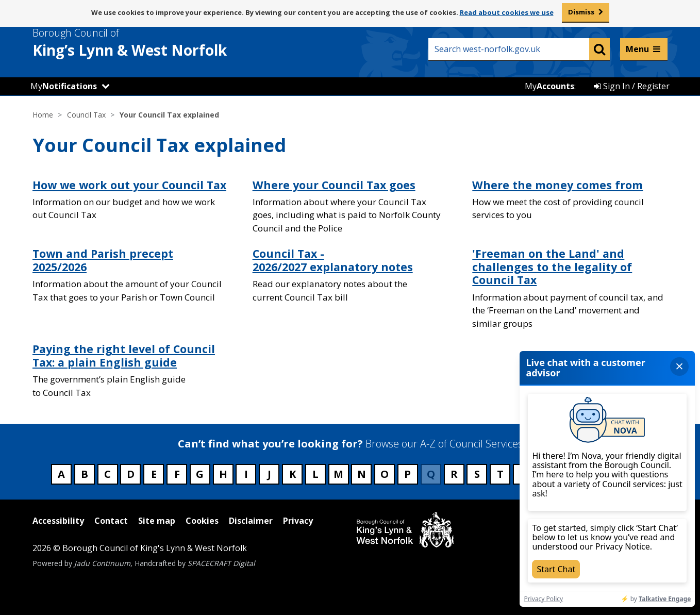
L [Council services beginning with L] (315, 474)
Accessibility (58, 521)
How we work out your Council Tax (129, 185)
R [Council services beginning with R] (454, 474)
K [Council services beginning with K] (293, 474)
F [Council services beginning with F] (177, 474)
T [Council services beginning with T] (500, 474)
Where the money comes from (557, 185)
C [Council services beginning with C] (107, 474)
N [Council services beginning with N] (362, 474)
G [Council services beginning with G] (200, 474)
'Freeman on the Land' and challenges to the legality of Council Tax (552, 267)
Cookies (202, 521)
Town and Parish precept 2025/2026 (103, 260)
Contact (111, 521)
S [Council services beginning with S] (477, 474)
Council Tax (86, 115)
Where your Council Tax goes (334, 185)
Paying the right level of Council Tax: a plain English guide (124, 355)
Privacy (298, 521)
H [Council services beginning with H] (223, 474)
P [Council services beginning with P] (407, 474)
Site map (157, 521)
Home (43, 115)
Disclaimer (251, 521)
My (64, 86)
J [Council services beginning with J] (269, 474)
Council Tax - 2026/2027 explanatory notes (333, 260)
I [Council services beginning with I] (246, 474)
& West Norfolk (148, 43)
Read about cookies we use (507, 12)
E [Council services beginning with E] (154, 474)
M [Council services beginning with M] (338, 474)
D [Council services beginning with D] (131, 474)
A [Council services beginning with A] (61, 474)
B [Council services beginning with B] (85, 474)
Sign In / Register (632, 86)
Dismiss (581, 12)
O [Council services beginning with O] (385, 474)
